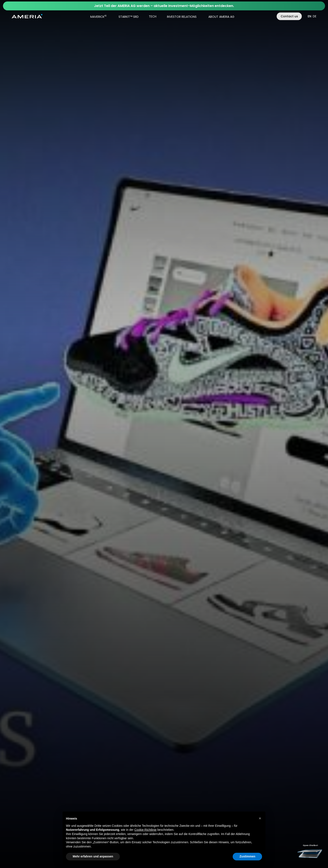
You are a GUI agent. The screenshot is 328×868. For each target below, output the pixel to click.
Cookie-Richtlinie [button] (146, 830)
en (310, 16)
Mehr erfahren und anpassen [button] (93, 856)
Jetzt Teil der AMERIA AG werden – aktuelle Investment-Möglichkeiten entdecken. (164, 6)
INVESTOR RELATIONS (182, 17)
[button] (97, 16)
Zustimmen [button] (247, 856)
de (315, 16)
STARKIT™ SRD (129, 17)
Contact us (289, 16)
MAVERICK (98, 16)
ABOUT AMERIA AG (221, 17)
